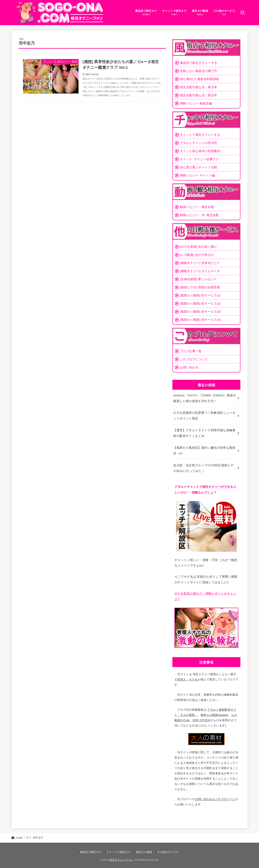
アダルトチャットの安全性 (198, 143)
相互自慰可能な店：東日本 (198, 87)
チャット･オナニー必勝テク (199, 159)
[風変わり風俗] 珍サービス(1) (200, 295)
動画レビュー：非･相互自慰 (199, 215)
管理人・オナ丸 (187, 678)
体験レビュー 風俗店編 (196, 103)
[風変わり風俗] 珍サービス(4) (200, 320)
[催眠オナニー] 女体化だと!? (200, 263)
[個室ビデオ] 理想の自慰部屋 (200, 287)
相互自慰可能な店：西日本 (198, 95)
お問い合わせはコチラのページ (215, 798)
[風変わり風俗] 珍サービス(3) (200, 312)
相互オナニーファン (121, 858)
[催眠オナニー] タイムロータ (200, 271)
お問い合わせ (189, 367)
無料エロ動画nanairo (214, 714)
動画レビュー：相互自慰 (197, 207)
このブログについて (194, 359)
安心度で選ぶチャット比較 (198, 167)
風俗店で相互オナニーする (198, 63)
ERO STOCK (202, 719)
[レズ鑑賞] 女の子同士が (197, 255)
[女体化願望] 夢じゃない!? (198, 279)
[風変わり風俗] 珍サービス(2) (200, 303)
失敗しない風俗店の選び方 (198, 71)
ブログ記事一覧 (191, 351)
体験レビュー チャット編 (197, 175)
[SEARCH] (243, 13)
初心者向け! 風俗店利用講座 (199, 79)
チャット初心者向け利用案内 (200, 151)
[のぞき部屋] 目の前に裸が (198, 247)
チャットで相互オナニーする (200, 135)
